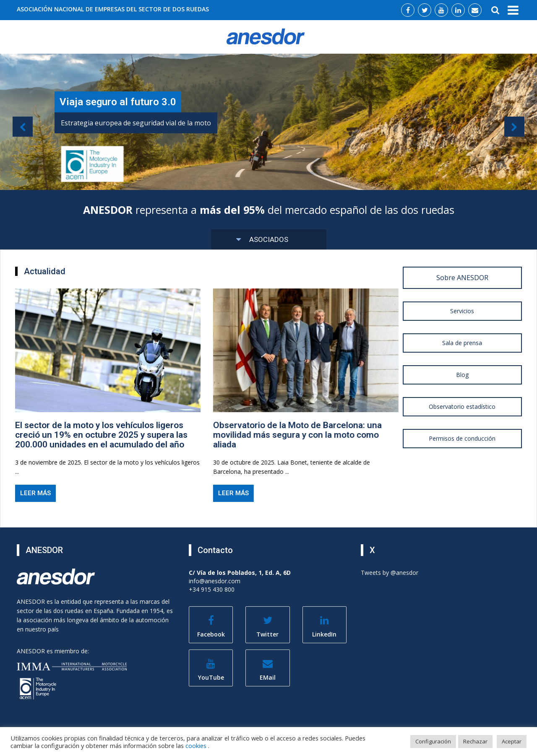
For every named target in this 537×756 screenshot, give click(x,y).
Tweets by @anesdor (390, 573)
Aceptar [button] (512, 741)
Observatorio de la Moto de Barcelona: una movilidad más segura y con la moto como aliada (296, 435)
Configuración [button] (433, 741)
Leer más (35, 493)
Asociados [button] (263, 239)
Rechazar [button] (475, 741)
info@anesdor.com (215, 581)
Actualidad (45, 271)
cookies (197, 746)
